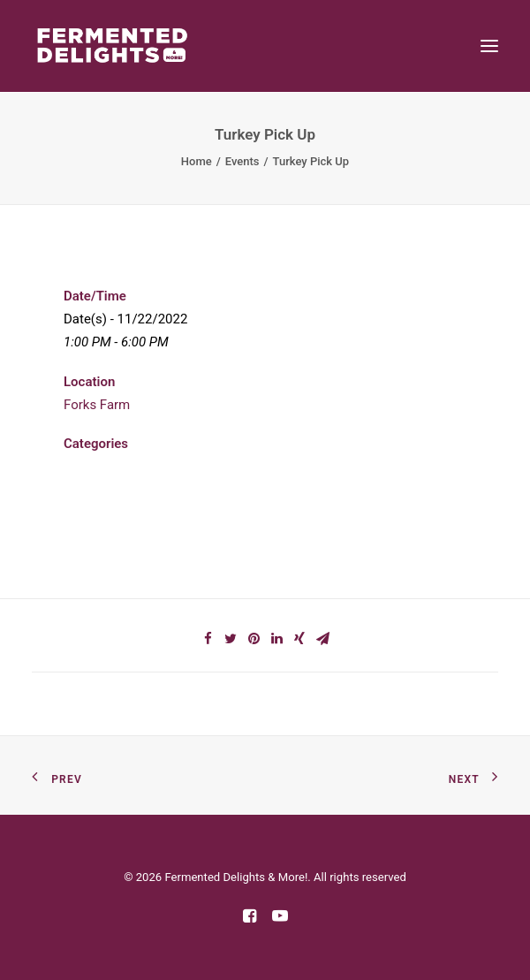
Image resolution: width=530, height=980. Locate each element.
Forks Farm (97, 405)
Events (242, 161)
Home (197, 161)
